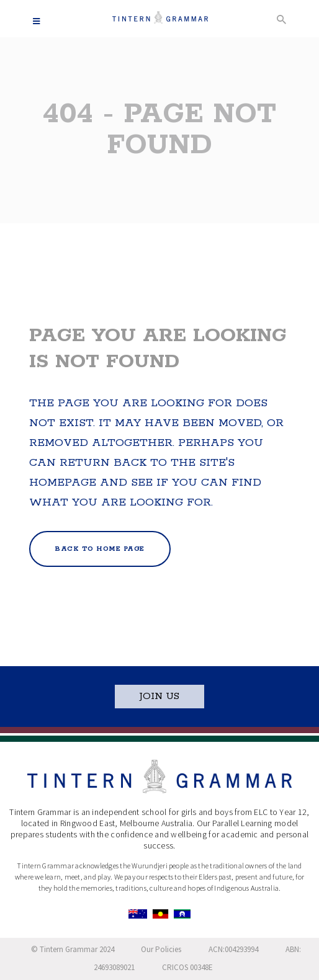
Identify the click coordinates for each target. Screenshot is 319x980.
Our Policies (161, 949)
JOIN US (159, 696)
